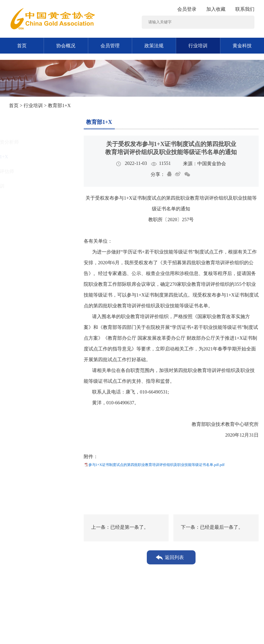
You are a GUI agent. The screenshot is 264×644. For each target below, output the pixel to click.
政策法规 (154, 46)
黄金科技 (242, 46)
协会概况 (66, 46)
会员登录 (187, 9)
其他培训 (27, 186)
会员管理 (110, 46)
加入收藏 (216, 9)
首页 (22, 46)
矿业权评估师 (32, 171)
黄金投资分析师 (34, 142)
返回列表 (174, 557)
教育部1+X (29, 157)
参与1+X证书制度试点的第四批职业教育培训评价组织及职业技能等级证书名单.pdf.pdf (157, 465)
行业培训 (198, 46)
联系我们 (245, 9)
